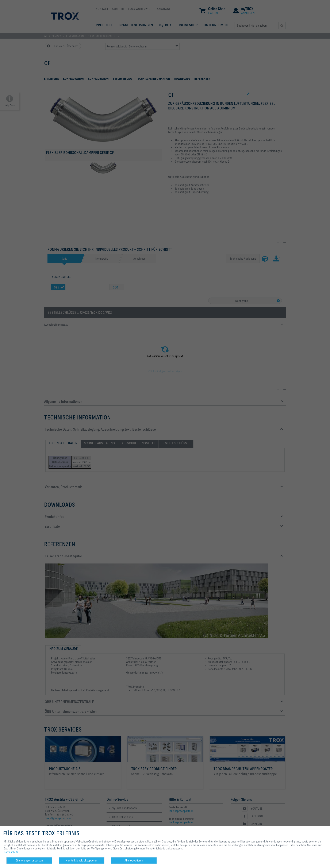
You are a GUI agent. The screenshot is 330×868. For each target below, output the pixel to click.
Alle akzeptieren (134, 860)
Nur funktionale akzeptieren (82, 860)
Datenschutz (11, 852)
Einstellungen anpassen (29, 860)
